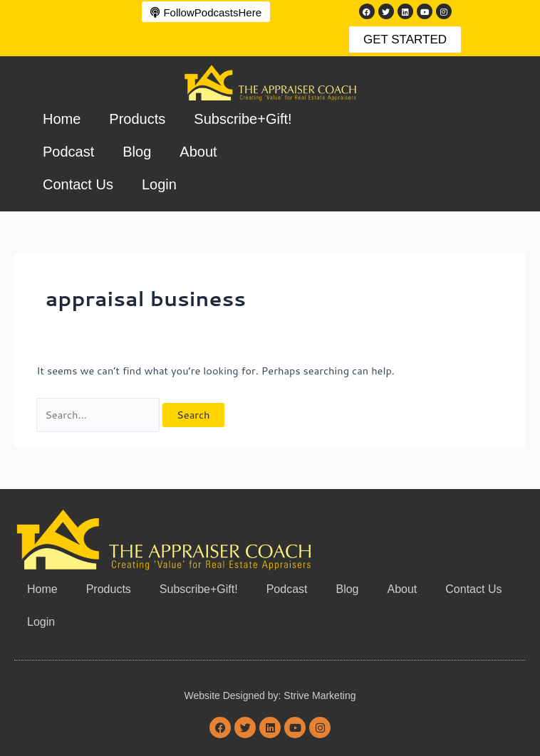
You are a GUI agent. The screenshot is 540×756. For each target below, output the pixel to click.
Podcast (68, 152)
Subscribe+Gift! (243, 119)
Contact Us (78, 184)
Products (137, 119)
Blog (137, 152)
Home (62, 119)
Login (159, 184)
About (198, 152)
